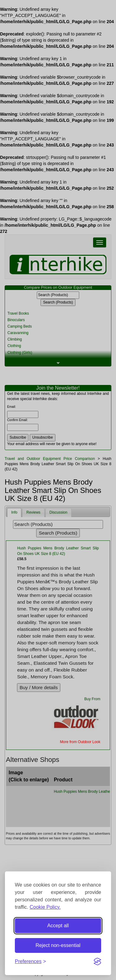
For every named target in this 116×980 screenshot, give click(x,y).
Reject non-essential (58, 945)
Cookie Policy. (45, 907)
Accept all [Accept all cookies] (58, 926)
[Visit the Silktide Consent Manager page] (97, 961)
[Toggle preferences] (30, 962)
